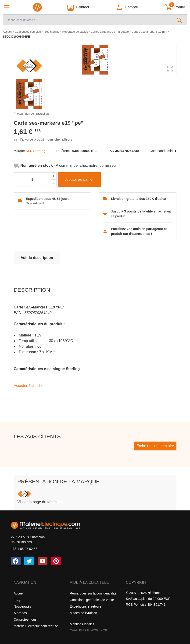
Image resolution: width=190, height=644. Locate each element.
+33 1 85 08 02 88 (24, 549)
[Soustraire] (54, 183)
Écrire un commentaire (155, 446)
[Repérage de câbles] (76, 32)
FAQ (17, 600)
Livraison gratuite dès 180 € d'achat (139, 199)
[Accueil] (8, 32)
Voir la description (37, 258)
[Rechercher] (180, 20)
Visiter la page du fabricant (40, 502)
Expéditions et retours (86, 606)
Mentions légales (82, 624)
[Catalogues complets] (29, 32)
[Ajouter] (54, 176)
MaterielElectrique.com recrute (36, 626)
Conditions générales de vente (92, 600)
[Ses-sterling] (52, 32)
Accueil (19, 593)
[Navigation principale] (7, 7)
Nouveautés (23, 606)
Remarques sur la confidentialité (93, 593)
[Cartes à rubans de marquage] (110, 32)
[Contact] (78, 7)
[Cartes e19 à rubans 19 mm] (150, 32)
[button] (127, 7)
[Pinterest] (56, 561)
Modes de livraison (84, 613)
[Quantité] (32, 180)
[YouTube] (43, 561)
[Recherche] (88, 20)
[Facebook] (16, 561)
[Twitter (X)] (29, 561)
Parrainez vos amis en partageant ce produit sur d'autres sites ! (139, 231)
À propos (20, 613)
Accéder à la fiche (29, 386)
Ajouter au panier (79, 179)
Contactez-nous (25, 619)
